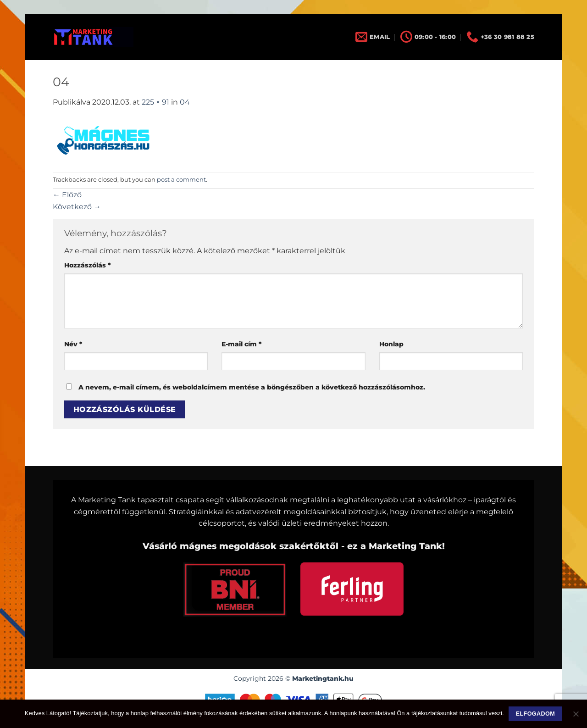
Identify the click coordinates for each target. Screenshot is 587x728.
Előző (67, 195)
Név (73, 344)
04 (185, 102)
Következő (77, 207)
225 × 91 (155, 102)
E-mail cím (241, 344)
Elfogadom (535, 714)
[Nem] (576, 717)
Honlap (391, 344)
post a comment (181, 180)
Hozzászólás (87, 265)
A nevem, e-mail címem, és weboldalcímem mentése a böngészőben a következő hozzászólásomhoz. (252, 387)
